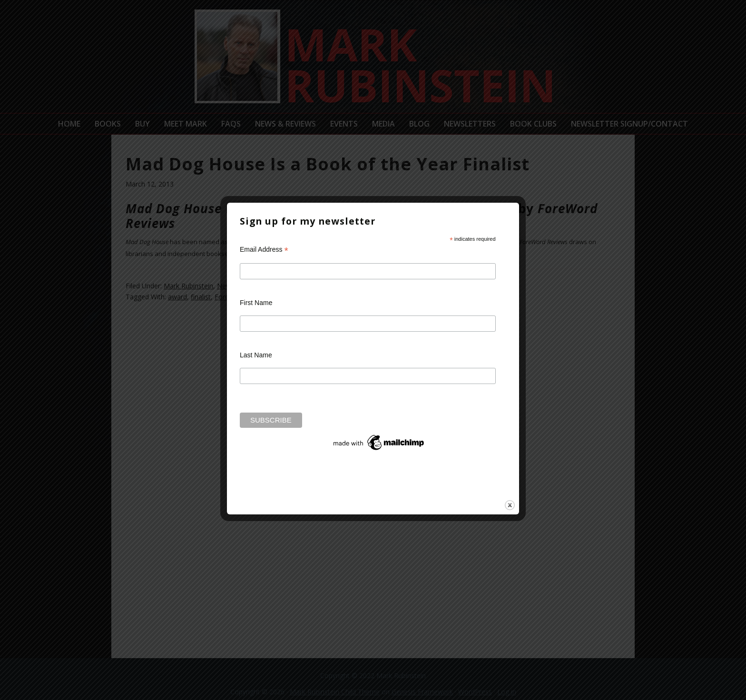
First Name (256, 303)
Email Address (264, 250)
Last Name (256, 355)
